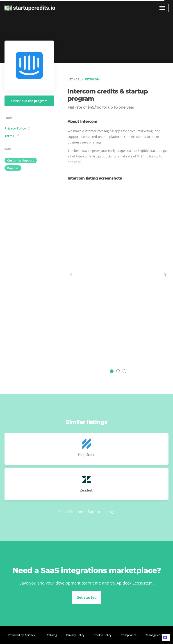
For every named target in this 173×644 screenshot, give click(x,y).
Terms (12, 136)
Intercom (92, 79)
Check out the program (29, 101)
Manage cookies (157, 635)
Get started (86, 597)
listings (73, 79)
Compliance (129, 635)
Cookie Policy (103, 635)
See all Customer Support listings (86, 512)
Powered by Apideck (22, 635)
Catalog (52, 635)
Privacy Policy (18, 128)
